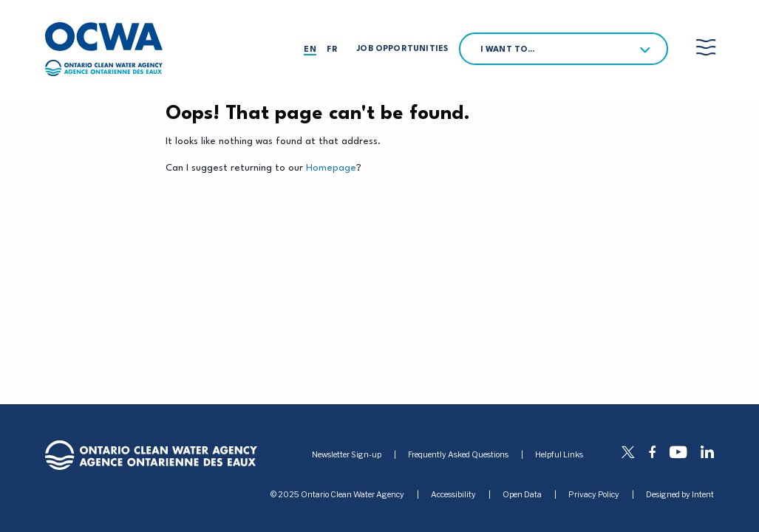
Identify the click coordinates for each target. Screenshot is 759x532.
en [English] (310, 50)
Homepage (331, 168)
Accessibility (453, 495)
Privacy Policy (594, 495)
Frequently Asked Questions (458, 455)
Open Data (522, 495)
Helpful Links (559, 455)
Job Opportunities (402, 49)
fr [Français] (332, 50)
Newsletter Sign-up (347, 455)
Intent (703, 495)
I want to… (508, 50)
